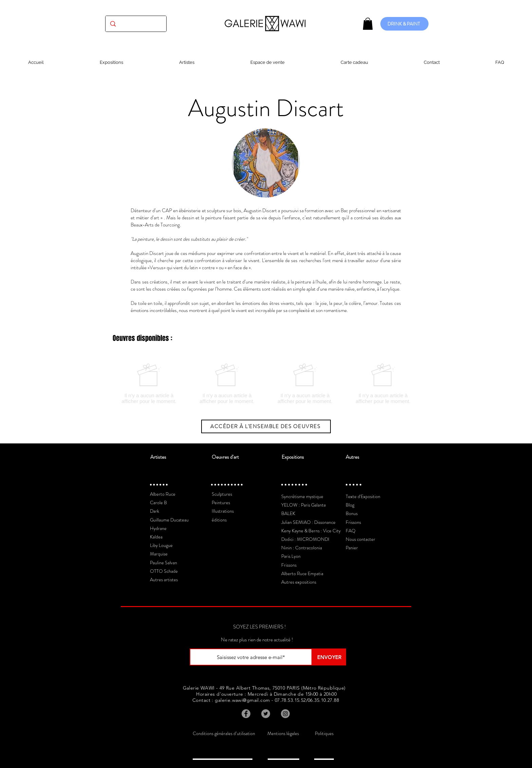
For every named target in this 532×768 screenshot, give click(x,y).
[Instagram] (285, 714)
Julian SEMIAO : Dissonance (308, 522)
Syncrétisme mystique (302, 496)
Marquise (159, 554)
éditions (219, 520)
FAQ (351, 531)
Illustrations (223, 511)
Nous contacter (360, 539)
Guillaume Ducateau (169, 520)
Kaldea (156, 537)
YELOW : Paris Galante (304, 505)
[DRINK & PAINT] (404, 24)
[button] (368, 24)
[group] (266, 383)
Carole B (158, 502)
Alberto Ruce (163, 494)
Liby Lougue (161, 545)
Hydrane (158, 528)
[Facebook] (246, 714)
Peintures (221, 502)
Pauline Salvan (164, 563)
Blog (350, 505)
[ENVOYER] (329, 657)
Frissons (289, 565)
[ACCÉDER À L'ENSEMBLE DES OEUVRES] (266, 426)
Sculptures (222, 494)
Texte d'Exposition (363, 496)
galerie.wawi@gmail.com (242, 700)
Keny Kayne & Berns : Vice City (311, 531)
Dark (155, 511)
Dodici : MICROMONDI (305, 539)
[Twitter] (266, 714)
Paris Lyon (291, 556)
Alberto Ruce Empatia (302, 573)
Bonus (352, 513)
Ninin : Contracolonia (302, 548)
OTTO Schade (164, 571)
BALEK (288, 513)
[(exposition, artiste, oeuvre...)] (136, 24)
